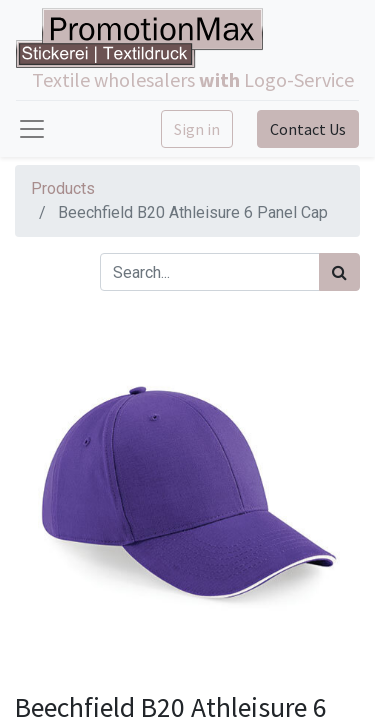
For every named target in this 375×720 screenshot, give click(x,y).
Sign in (197, 129)
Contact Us (308, 129)
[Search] (339, 272)
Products (63, 188)
